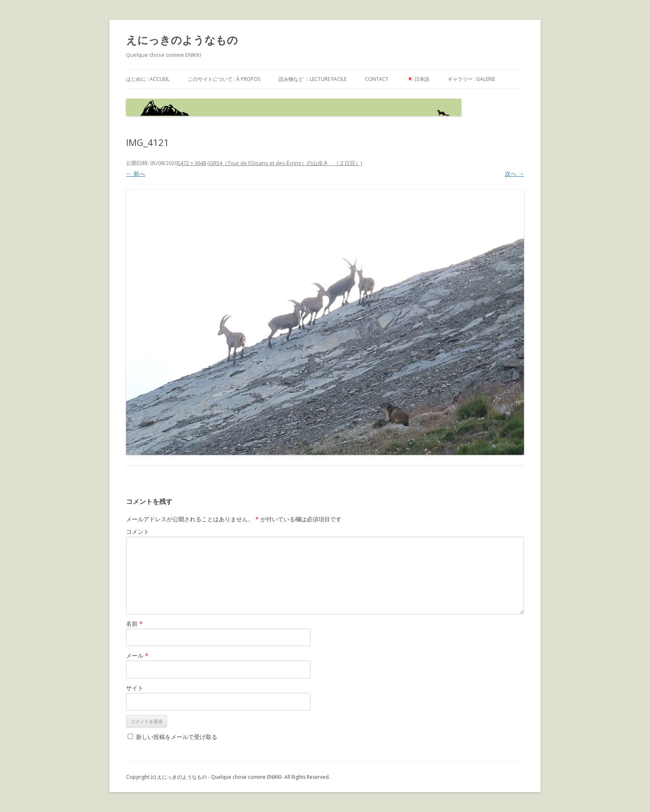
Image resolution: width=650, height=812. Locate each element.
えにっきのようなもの (182, 40)
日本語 (418, 79)
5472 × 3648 (192, 163)
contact (377, 79)
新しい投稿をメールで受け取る (177, 737)
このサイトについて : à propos (224, 79)
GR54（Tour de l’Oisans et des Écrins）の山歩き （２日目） (285, 163)
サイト (135, 688)
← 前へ (136, 174)
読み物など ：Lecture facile (313, 79)
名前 (134, 624)
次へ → (514, 174)
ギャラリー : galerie (471, 79)
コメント (138, 531)
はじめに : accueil (148, 79)
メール (137, 655)
